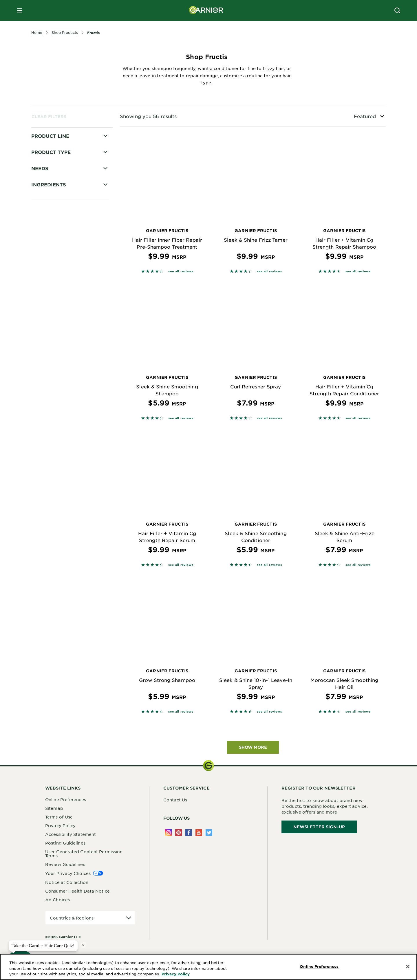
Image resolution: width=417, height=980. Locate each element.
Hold (44, 222)
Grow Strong (53, 282)
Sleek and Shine (56, 303)
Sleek (45, 262)
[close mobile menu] (20, 10)
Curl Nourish (53, 323)
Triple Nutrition (56, 313)
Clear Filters (49, 116)
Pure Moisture (54, 252)
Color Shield (53, 171)
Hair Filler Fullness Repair (67, 201)
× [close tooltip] (83, 945)
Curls (45, 333)
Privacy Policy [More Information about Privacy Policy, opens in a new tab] (176, 974)
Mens (45, 242)
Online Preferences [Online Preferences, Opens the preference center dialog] (319, 966)
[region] (209, 967)
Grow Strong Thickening (65, 181)
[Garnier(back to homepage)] (206, 10)
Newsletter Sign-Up (319, 827)
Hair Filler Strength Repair (68, 212)
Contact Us (175, 800)
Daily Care (51, 272)
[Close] (408, 967)
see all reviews (181, 271)
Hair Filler (50, 191)
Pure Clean (51, 293)
